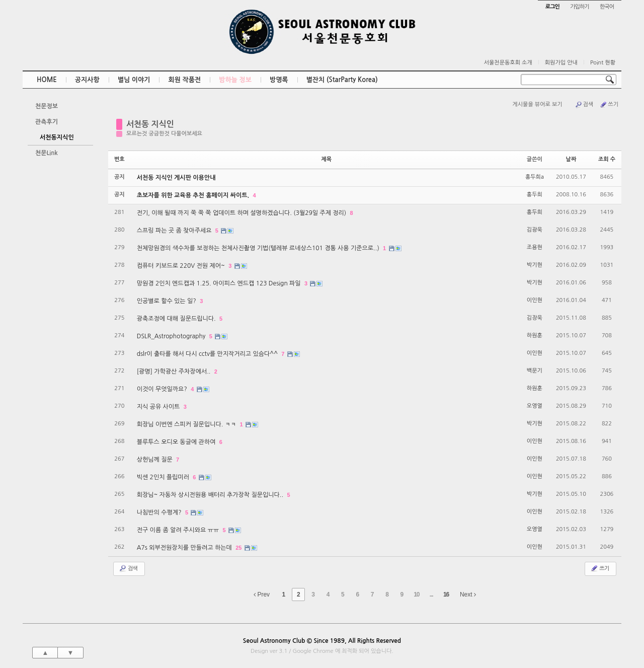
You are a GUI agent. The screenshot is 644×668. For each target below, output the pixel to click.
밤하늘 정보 (235, 80)
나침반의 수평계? (160, 512)
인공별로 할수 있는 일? (168, 301)
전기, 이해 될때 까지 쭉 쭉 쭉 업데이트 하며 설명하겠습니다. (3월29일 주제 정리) (243, 213)
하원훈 (535, 336)
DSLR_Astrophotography (172, 336)
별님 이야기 (134, 80)
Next (468, 595)
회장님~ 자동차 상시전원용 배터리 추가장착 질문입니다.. (211, 495)
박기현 (535, 265)
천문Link (47, 153)
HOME (47, 80)
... (431, 595)
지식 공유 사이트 (159, 407)
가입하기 (579, 7)
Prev (262, 595)
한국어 (607, 7)
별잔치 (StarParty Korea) (342, 80)
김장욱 (535, 318)
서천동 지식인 (150, 124)
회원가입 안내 (561, 63)
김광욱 (535, 230)
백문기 (535, 371)
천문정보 (47, 106)
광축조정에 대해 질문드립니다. (177, 319)
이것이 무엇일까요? (163, 389)
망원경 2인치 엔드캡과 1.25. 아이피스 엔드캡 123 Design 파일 (220, 283)
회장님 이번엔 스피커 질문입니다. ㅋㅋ (187, 424)
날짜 (571, 159)
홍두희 (535, 195)
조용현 (535, 247)
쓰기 (609, 105)
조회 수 (607, 159)
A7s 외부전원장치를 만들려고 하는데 (185, 548)
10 (416, 595)
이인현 (535, 300)
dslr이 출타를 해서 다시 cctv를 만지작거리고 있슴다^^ (208, 354)
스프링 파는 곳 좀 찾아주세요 (175, 231)
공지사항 (87, 80)
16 (446, 595)
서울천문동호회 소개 (508, 63)
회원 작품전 (184, 80)
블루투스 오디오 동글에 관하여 (177, 442)
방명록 (279, 80)
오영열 (535, 406)
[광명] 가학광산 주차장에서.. (175, 372)
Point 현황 (603, 63)
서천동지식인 (57, 137)
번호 (119, 159)
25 (238, 548)
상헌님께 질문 (155, 460)
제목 (326, 159)
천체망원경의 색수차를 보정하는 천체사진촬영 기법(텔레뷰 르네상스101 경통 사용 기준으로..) (259, 248)
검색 (584, 105)
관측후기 (47, 122)
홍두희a (535, 177)
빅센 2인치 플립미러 (164, 477)
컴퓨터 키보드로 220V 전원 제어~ (182, 266)
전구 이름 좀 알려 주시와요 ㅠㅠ (179, 530)
